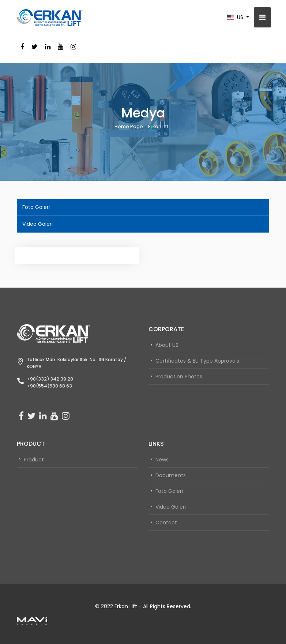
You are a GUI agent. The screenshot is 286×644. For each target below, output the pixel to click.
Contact (166, 523)
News (162, 460)
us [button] (236, 17)
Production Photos (179, 377)
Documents (171, 475)
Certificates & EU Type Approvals (197, 361)
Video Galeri (37, 224)
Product (34, 460)
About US (167, 345)
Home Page (129, 126)
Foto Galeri (36, 207)
